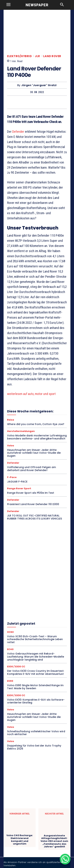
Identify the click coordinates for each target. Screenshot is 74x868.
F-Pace (12, 477)
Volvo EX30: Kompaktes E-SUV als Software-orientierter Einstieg (36, 701)
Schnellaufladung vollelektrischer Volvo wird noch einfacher (36, 733)
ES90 (10, 681)
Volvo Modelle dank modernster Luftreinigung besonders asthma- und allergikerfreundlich (37, 437)
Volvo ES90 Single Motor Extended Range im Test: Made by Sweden (35, 687)
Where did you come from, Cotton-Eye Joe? (36, 424)
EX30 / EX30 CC (16, 667)
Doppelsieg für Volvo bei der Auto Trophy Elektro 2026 (34, 747)
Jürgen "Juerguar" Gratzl (39, 85)
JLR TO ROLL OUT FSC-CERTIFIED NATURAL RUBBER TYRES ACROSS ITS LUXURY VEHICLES (35, 517)
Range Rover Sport (19, 488)
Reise (11, 420)
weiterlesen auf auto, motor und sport (31, 394)
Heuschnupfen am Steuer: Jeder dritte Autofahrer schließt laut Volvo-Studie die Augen (34, 453)
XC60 (10, 632)
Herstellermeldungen (21, 431)
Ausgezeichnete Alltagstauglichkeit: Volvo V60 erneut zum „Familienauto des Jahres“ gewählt (54, 841)
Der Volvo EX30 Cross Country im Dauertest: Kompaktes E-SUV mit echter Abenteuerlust (36, 672)
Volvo (11, 446)
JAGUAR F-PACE (17, 482)
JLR (37, 56)
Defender (18, 132)
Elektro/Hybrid (19, 56)
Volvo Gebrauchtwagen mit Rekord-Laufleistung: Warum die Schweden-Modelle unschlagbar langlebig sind (36, 657)
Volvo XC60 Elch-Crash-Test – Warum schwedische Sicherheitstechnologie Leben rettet (35, 639)
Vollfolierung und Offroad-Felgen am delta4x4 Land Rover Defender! (31, 469)
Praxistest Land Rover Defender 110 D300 (33, 504)
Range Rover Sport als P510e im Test (31, 493)
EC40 (10, 649)
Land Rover (52, 56)
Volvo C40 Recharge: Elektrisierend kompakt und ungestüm (20, 840)
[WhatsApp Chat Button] (65, 859)
